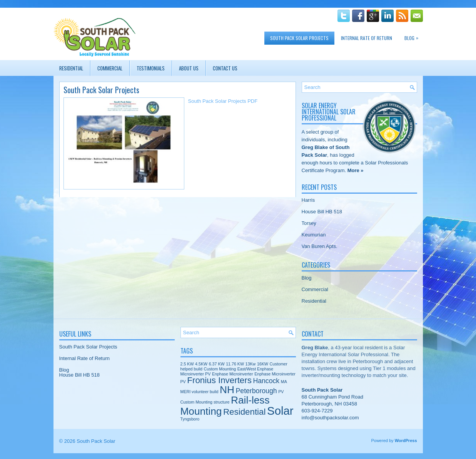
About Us (189, 68)
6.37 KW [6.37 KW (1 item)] (217, 364)
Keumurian (314, 235)
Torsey (309, 223)
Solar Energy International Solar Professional (329, 112)
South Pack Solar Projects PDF (223, 101)
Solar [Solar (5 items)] (280, 411)
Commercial (110, 68)
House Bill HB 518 (322, 212)
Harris (308, 200)
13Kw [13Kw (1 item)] (251, 364)
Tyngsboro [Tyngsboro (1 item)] (190, 419)
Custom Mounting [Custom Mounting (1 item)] (220, 369)
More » (356, 170)
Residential (71, 68)
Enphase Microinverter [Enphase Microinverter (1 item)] (233, 374)
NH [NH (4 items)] (227, 390)
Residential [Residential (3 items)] (244, 412)
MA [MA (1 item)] (284, 382)
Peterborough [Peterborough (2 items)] (256, 391)
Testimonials (151, 68)
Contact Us (225, 68)
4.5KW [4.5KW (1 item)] (201, 364)
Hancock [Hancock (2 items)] (266, 381)
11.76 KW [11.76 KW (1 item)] (235, 364)
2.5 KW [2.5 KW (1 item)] (187, 364)
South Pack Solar (96, 441)
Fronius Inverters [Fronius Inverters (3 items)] (219, 380)
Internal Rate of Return (367, 38)
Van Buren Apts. (320, 246)
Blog (413, 36)
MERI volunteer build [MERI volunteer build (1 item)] (200, 392)
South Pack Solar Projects (299, 38)
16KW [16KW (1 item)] (263, 364)
